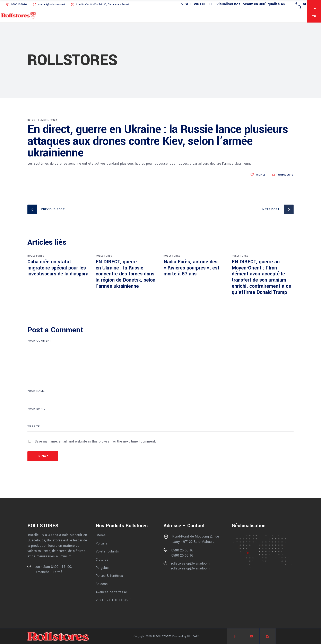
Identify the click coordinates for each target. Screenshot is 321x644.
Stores (101, 535)
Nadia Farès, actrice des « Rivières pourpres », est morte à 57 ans (191, 268)
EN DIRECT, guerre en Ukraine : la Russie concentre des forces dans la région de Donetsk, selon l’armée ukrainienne (125, 274)
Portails (101, 543)
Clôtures (102, 560)
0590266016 (19, 5)
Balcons (102, 584)
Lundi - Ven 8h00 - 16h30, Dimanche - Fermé (103, 5)
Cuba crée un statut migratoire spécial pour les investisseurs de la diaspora (58, 268)
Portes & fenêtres (109, 576)
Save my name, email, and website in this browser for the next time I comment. (95, 441)
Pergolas (102, 568)
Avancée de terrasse (111, 592)
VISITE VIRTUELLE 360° (113, 600)
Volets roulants (107, 551)
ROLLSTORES (36, 256)
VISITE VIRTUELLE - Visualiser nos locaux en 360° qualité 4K (233, 4)
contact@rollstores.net (52, 5)
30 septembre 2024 (42, 120)
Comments (283, 175)
